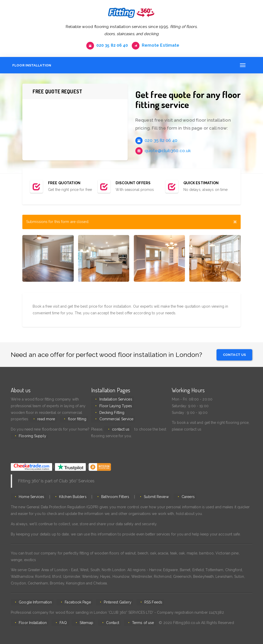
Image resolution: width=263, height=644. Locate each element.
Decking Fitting (110, 414)
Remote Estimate (157, 46)
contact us (119, 430)
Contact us (234, 355)
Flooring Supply (31, 437)
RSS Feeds (147, 603)
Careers (180, 498)
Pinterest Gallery (113, 603)
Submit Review (150, 498)
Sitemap (82, 624)
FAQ (60, 624)
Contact (106, 624)
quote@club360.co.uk (163, 152)
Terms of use (135, 624)
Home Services (30, 498)
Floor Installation (30, 66)
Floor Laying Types (114, 407)
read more (45, 420)
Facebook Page (75, 603)
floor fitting (74, 420)
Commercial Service (115, 420)
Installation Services (114, 400)
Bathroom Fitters (111, 498)
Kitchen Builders (70, 498)
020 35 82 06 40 (105, 46)
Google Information (34, 603)
